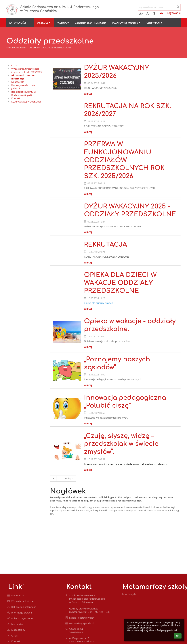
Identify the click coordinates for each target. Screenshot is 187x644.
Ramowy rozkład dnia (23, 85)
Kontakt (16, 98)
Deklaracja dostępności (24, 607)
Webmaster (18, 595)
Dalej (69, 478)
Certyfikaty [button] (154, 23)
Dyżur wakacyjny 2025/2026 (26, 102)
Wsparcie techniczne (22, 601)
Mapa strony (18, 630)
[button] (161, 13)
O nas (14, 65)
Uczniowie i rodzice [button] (126, 23)
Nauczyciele (18, 82)
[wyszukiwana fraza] (159, 7)
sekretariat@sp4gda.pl (81, 623)
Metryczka (17, 624)
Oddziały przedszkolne (57, 48)
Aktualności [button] (18, 23)
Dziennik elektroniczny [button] (91, 23)
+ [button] (141, 13)
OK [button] (178, 636)
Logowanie (174, 13)
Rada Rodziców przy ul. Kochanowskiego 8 (24, 93)
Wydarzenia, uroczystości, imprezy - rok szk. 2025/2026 (27, 70)
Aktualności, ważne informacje (23, 77)
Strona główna (16, 48)
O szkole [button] (44, 23)
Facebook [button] (63, 23)
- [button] (148, 13)
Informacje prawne (22, 613)
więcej (88, 94)
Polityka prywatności (23, 618)
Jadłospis (16, 88)
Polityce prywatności (167, 630)
